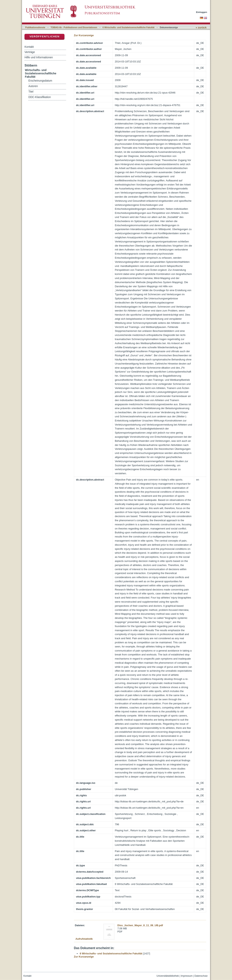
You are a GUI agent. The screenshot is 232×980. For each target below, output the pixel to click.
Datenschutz (201, 976)
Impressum (187, 976)
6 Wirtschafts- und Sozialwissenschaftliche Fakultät (128, 27)
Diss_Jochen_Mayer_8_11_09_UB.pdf (140, 925)
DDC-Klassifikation (40, 97)
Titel (31, 92)
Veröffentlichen (44, 36)
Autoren (33, 86)
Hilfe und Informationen (39, 57)
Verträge (30, 52)
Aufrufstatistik (84, 939)
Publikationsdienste (35, 27)
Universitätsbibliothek (168, 976)
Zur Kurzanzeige (84, 35)
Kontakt (29, 47)
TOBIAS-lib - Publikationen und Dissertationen (74, 27)
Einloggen (202, 12)
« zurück (201, 27)
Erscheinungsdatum (40, 81)
